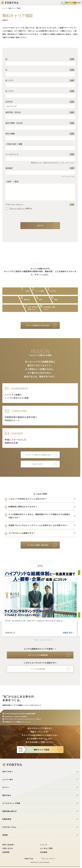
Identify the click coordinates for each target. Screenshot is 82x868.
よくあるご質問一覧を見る (38, 545)
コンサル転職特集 (38, 669)
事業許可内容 (29, 859)
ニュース (44, 845)
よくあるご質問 (46, 848)
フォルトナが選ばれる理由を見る (38, 455)
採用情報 (44, 852)
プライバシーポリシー (49, 859)
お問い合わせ (8, 848)
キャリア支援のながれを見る (38, 325)
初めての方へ (38, 464)
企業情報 (6, 852)
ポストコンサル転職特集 (38, 655)
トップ (4, 8)
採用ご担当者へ (9, 845)
